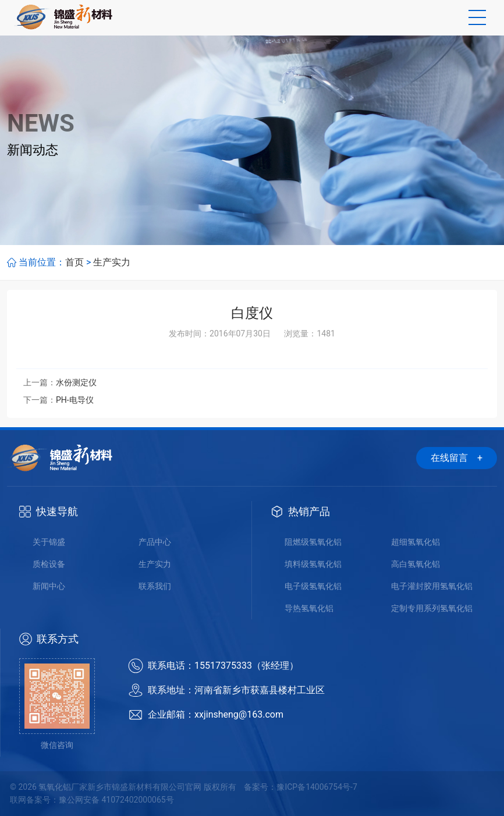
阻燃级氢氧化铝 (313, 542)
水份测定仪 (76, 382)
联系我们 (155, 586)
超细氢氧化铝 (416, 542)
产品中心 (155, 542)
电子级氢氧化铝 (313, 586)
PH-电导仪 (75, 400)
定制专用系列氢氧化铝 (432, 608)
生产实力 (112, 262)
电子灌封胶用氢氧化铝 (432, 586)
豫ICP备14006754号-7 (317, 787)
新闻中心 (49, 586)
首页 (74, 262)
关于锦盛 (49, 542)
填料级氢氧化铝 (313, 564)
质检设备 (49, 564)
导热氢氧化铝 (309, 608)
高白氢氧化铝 (416, 564)
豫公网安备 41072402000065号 (116, 800)
